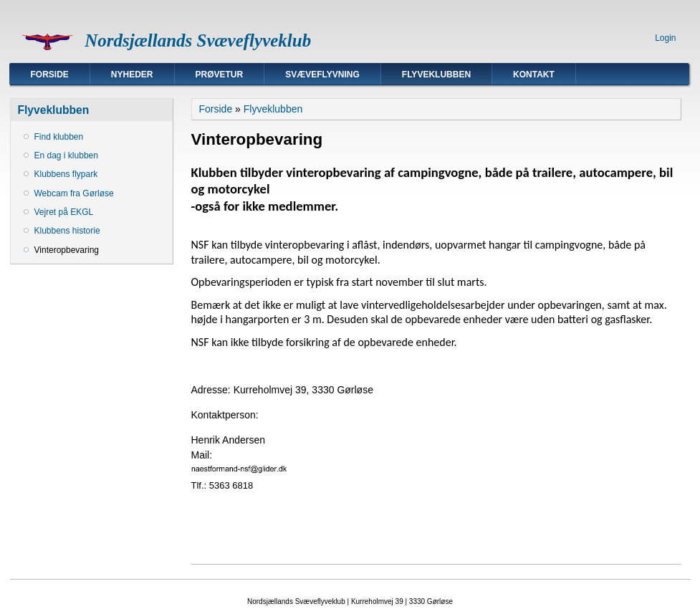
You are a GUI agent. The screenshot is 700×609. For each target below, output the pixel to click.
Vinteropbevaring (67, 250)
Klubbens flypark (66, 174)
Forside (50, 75)
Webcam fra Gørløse (74, 193)
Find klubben (59, 137)
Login (665, 38)
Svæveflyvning (322, 75)
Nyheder (132, 75)
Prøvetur (220, 75)
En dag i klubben (66, 155)
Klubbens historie (67, 231)
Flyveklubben (436, 75)
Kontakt (534, 75)
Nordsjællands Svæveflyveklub (198, 40)
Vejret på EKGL (64, 212)
